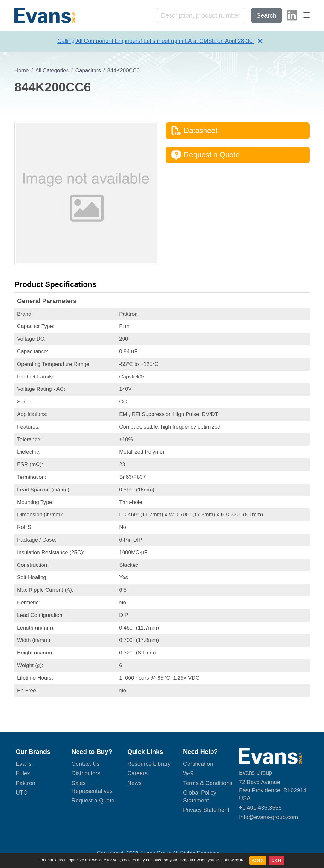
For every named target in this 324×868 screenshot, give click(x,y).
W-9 (188, 773)
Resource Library (149, 764)
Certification (198, 764)
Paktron (26, 783)
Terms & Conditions (208, 783)
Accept (258, 860)
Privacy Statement (206, 810)
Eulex (23, 773)
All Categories (52, 70)
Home (22, 70)
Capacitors (88, 70)
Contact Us (86, 764)
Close (277, 860)
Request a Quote (205, 155)
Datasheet (194, 131)
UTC (22, 793)
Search (266, 15)
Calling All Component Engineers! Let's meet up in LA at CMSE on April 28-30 (156, 41)
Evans (24, 764)
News (134, 783)
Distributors (86, 773)
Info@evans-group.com (268, 817)
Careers (137, 773)
